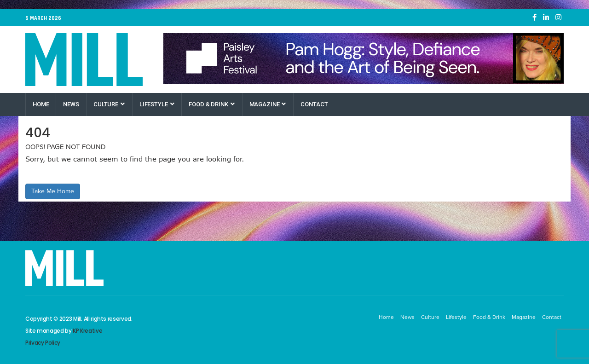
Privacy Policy (43, 343)
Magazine (268, 104)
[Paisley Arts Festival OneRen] (364, 58)
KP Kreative (87, 331)
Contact (314, 104)
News (71, 104)
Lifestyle (157, 104)
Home (41, 104)
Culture (109, 104)
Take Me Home (53, 191)
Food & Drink (211, 104)
